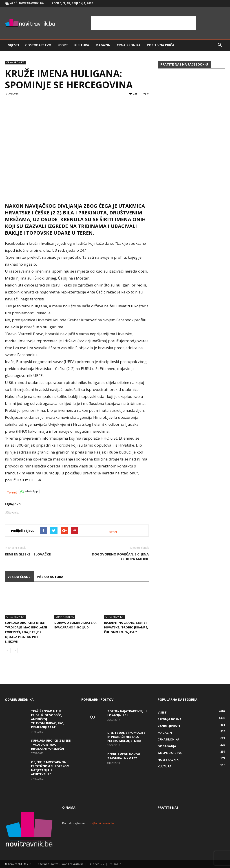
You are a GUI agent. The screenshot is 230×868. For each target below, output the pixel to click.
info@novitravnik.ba (101, 823)
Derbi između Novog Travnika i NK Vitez (124, 756)
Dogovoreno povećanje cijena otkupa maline (120, 556)
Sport (63, 45)
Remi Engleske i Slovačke (28, 554)
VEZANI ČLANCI (20, 577)
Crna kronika (129, 45)
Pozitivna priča (161, 45)
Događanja (167, 746)
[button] (220, 45)
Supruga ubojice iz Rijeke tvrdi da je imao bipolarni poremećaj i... (51, 745)
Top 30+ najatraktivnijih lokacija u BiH (127, 713)
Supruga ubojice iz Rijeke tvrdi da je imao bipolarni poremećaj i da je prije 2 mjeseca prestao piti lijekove (26, 632)
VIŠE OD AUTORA (50, 577)
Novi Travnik (168, 760)
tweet (113, 532)
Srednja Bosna (170, 719)
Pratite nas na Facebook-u (184, 64)
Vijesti (13, 45)
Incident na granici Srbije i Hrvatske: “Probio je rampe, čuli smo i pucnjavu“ (126, 627)
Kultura (82, 45)
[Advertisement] (143, 23)
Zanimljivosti (169, 726)
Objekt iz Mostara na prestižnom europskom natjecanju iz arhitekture (50, 768)
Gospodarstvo (38, 45)
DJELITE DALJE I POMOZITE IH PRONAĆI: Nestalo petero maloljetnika (126, 737)
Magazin (103, 45)
